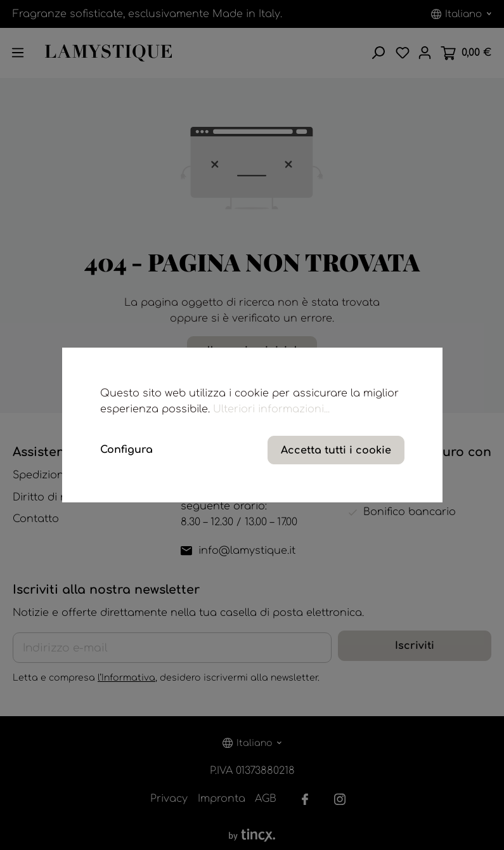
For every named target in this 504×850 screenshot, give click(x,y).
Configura (126, 450)
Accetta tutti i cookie (336, 450)
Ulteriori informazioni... (271, 409)
